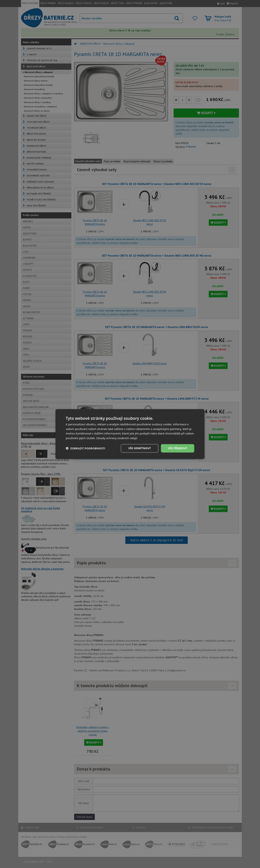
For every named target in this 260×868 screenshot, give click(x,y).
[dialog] (130, 434)
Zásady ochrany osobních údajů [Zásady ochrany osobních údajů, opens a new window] (117, 438)
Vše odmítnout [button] (139, 448)
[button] (85, 448)
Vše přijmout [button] (178, 448)
